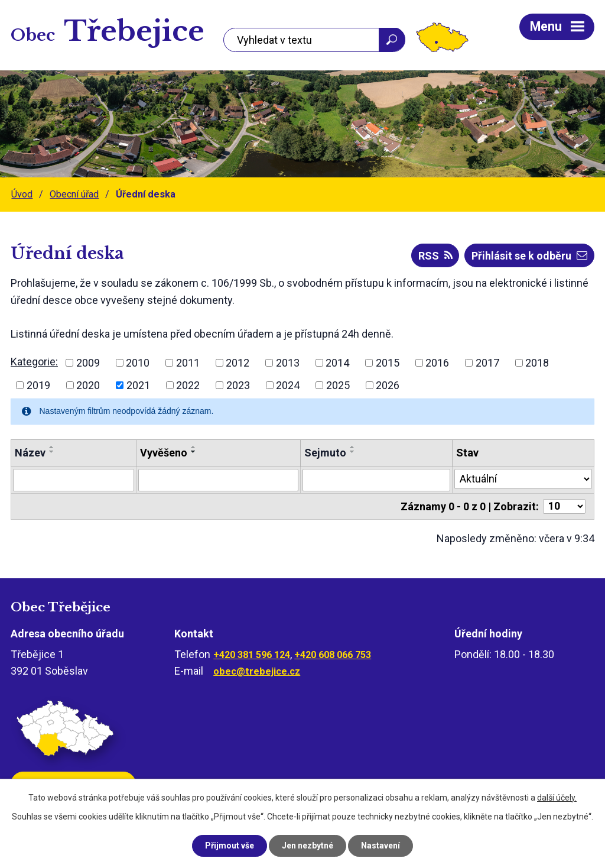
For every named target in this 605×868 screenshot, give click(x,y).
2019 (38, 385)
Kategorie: (34, 362)
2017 (487, 363)
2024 (288, 385)
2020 (88, 385)
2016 (437, 363)
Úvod (22, 194)
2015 (388, 363)
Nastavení (380, 846)
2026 (388, 385)
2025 (338, 385)
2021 (138, 385)
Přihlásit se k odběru (529, 256)
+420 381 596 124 (252, 655)
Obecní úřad (74, 194)
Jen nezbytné (308, 846)
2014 (337, 363)
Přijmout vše (230, 846)
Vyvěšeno (164, 453)
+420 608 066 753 (333, 655)
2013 (288, 363)
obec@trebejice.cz (257, 671)
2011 (188, 363)
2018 (537, 363)
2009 (88, 363)
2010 (138, 363)
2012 (238, 363)
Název (30, 453)
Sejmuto (325, 453)
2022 (188, 385)
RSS (435, 256)
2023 (238, 385)
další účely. (557, 798)
